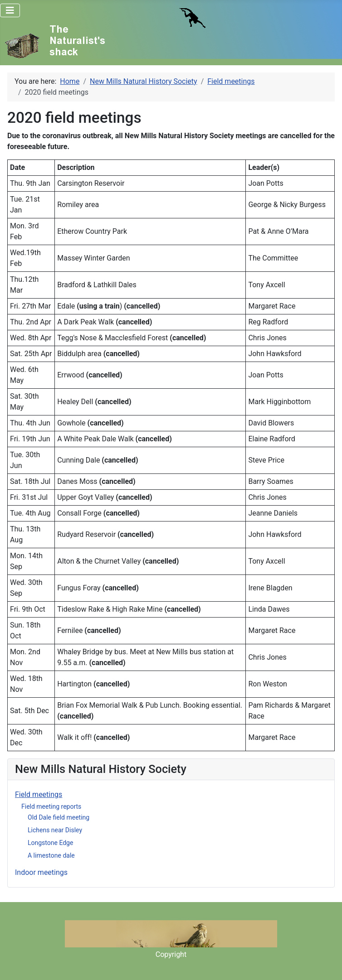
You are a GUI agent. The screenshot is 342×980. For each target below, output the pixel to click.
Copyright (171, 954)
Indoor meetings (41, 872)
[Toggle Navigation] (10, 10)
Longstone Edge (50, 843)
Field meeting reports (51, 806)
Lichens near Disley (55, 830)
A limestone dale (51, 855)
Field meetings (39, 794)
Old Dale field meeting (59, 817)
